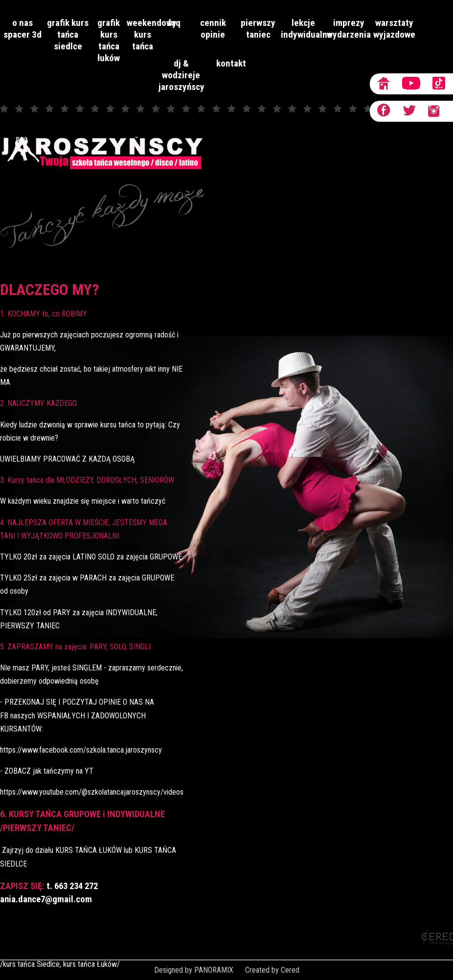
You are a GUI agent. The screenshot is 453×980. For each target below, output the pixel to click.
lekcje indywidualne (304, 29)
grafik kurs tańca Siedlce (68, 34)
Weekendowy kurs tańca (143, 34)
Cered (290, 970)
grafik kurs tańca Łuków (109, 40)
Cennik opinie (213, 29)
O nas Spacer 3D (23, 29)
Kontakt (231, 63)
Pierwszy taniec (258, 29)
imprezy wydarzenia (349, 29)
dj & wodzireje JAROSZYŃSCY (181, 75)
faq (174, 23)
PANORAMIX (214, 970)
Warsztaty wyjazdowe (394, 29)
